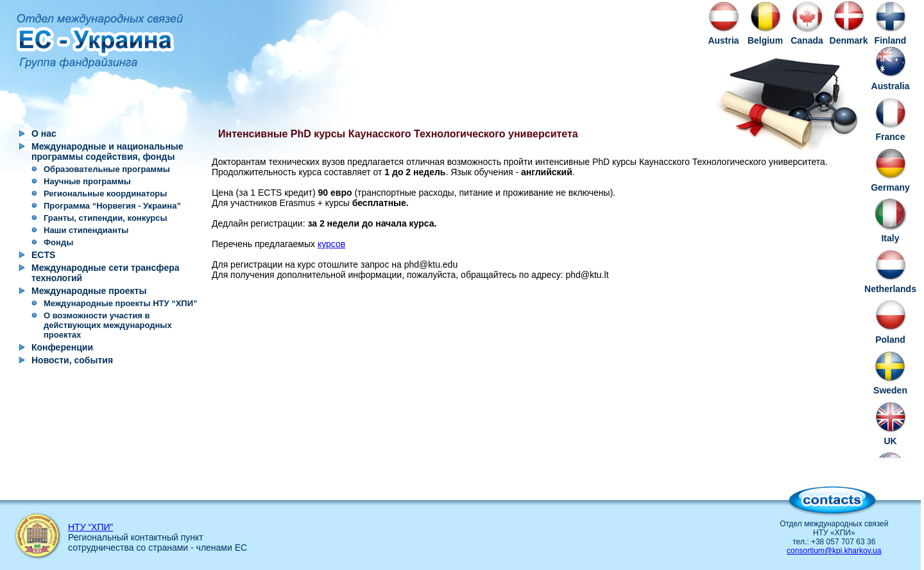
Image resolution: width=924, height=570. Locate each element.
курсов (331, 244)
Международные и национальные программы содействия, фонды (107, 151)
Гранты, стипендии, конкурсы (106, 218)
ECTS (43, 255)
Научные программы (87, 181)
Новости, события (72, 360)
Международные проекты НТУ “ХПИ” (121, 303)
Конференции (62, 347)
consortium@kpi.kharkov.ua (834, 551)
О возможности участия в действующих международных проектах (108, 325)
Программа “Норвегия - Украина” (112, 206)
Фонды (58, 242)
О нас (44, 134)
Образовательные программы (107, 169)
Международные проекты (89, 291)
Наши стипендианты (86, 230)
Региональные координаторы (105, 194)
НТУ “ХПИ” (90, 527)
